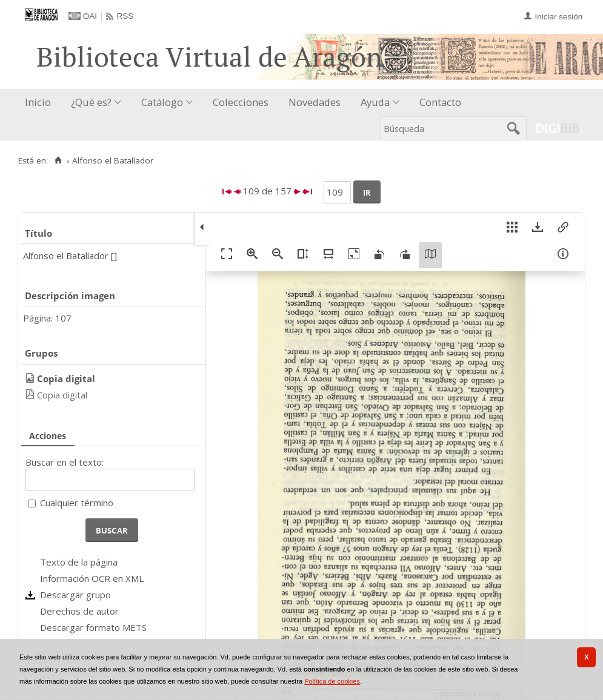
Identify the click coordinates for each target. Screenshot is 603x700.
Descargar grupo (75, 595)
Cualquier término (77, 503)
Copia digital (62, 395)
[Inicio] (58, 160)
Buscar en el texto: (65, 462)
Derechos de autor (79, 611)
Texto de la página (79, 562)
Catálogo (162, 102)
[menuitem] (41, 103)
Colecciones (241, 102)
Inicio (38, 102)
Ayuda (375, 102)
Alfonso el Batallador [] (70, 256)
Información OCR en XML (92, 578)
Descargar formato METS (93, 627)
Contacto (440, 102)
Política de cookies (332, 681)
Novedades (315, 102)
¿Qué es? (91, 102)
